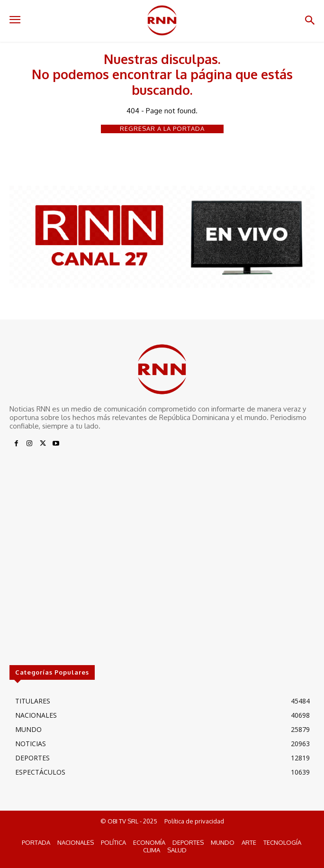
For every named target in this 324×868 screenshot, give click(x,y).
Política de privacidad (194, 821)
